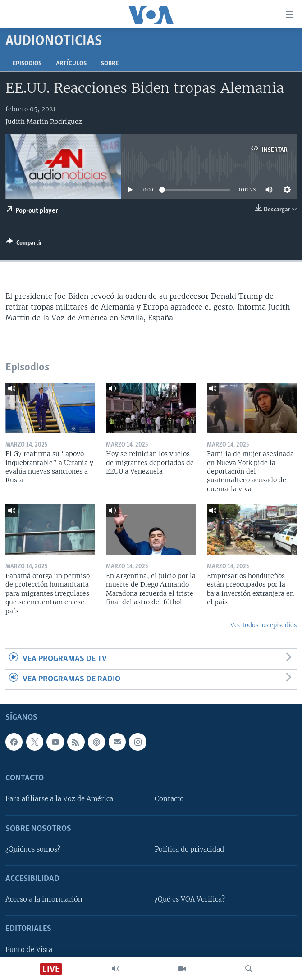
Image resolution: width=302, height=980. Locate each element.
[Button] (24, 244)
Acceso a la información (44, 900)
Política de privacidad (189, 849)
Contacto (169, 799)
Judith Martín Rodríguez (44, 122)
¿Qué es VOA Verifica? (190, 900)
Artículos (71, 64)
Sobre (110, 64)
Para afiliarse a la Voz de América (59, 799)
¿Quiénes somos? (33, 849)
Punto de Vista (29, 950)
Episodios (27, 64)
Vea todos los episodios (263, 625)
